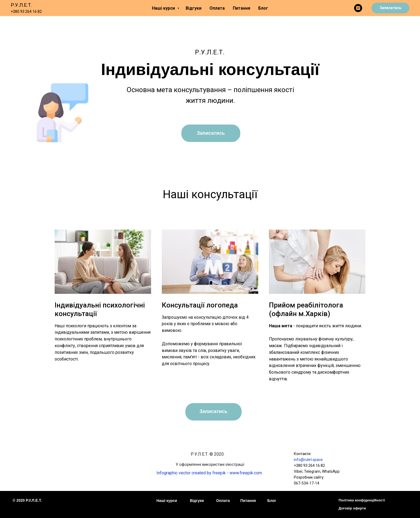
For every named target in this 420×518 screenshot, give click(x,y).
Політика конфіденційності (362, 500)
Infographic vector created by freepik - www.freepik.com (209, 473)
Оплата (217, 8)
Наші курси (164, 8)
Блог (263, 8)
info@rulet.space (308, 460)
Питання (241, 8)
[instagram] (358, 8)
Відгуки (194, 8)
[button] (390, 8)
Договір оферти (352, 508)
